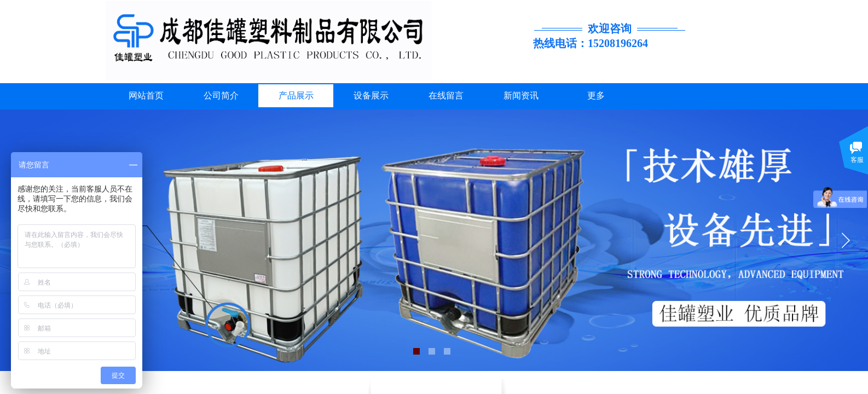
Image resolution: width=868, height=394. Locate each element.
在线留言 (446, 95)
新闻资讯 (521, 95)
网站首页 (146, 95)
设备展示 (371, 95)
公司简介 (221, 95)
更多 (596, 95)
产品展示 (296, 95)
